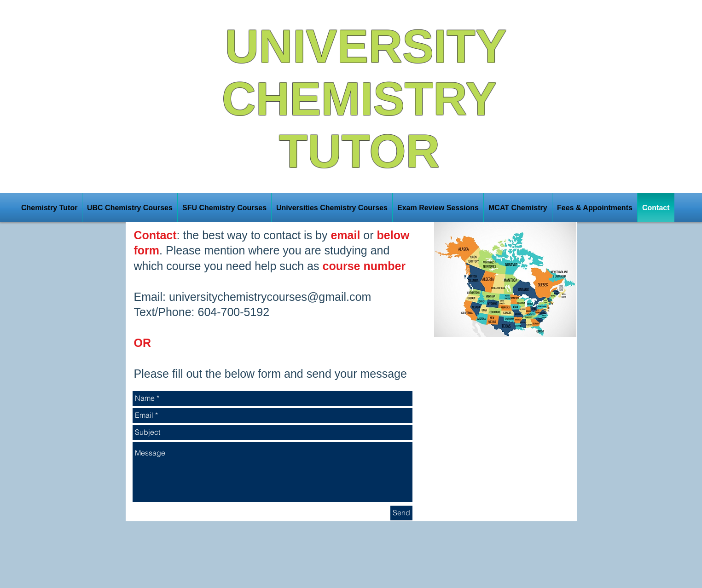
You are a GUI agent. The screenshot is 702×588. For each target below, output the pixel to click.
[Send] (401, 513)
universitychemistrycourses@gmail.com (270, 297)
